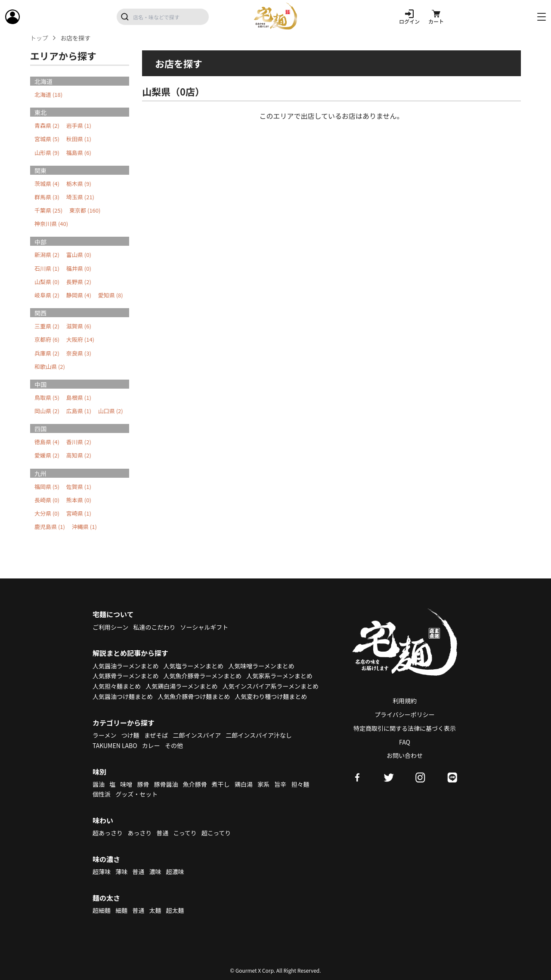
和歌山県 (50, 366)
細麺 (121, 910)
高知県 (79, 455)
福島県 (79, 153)
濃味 (155, 872)
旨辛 (280, 784)
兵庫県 (47, 353)
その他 (174, 745)
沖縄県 (84, 527)
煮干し (221, 784)
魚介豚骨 (195, 784)
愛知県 (111, 295)
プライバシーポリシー (405, 714)
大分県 (47, 513)
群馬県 (47, 197)
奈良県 (79, 353)
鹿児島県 (50, 527)
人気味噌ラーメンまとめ (261, 666)
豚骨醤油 (166, 784)
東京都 (85, 210)
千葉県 (48, 210)
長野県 (79, 282)
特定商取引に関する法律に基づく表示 (405, 728)
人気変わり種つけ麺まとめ (271, 696)
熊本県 (79, 500)
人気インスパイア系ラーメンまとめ (271, 686)
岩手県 (79, 125)
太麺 (155, 910)
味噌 (126, 784)
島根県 (79, 397)
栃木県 (79, 184)
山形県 (47, 153)
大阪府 (80, 339)
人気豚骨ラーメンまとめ (125, 676)
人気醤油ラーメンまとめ (125, 666)
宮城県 (47, 139)
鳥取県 (47, 397)
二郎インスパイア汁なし (259, 735)
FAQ (405, 742)
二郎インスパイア (197, 735)
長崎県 (47, 500)
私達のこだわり (154, 627)
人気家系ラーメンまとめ (279, 676)
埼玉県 (80, 197)
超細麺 (102, 910)
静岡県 (79, 295)
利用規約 (405, 701)
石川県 (47, 268)
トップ (39, 38)
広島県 (79, 411)
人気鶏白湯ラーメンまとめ (181, 686)
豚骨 (143, 784)
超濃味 (175, 872)
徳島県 (47, 442)
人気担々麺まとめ (117, 686)
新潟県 (47, 255)
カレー (151, 745)
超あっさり (108, 833)
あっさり (139, 833)
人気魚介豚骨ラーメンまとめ (203, 676)
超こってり (216, 833)
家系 (263, 784)
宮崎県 (79, 513)
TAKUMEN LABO (115, 745)
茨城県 (47, 184)
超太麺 (175, 910)
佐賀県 (79, 487)
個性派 (102, 794)
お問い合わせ (405, 755)
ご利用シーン (110, 627)
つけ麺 (130, 735)
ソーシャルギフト (204, 627)
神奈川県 (51, 224)
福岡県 (47, 487)
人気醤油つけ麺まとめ (123, 696)
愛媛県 (47, 455)
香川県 (79, 442)
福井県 (79, 268)
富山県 (79, 255)
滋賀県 (79, 326)
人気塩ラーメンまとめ (193, 666)
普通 (162, 833)
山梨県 (47, 282)
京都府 (47, 339)
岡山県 (47, 411)
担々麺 (300, 784)
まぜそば (156, 735)
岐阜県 (47, 295)
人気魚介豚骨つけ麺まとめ (194, 696)
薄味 (121, 872)
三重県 (47, 326)
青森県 (47, 125)
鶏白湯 (244, 784)
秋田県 (79, 139)
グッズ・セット (136, 794)
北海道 (48, 94)
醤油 (99, 784)
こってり (185, 833)
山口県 (111, 411)
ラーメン (104, 735)
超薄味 (102, 872)
